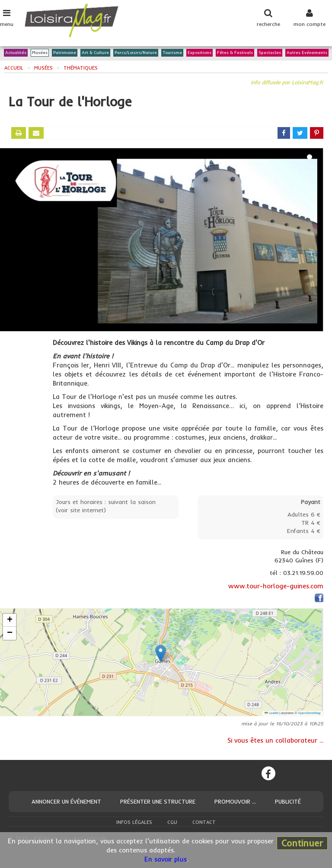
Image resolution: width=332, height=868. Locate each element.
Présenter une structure (158, 801)
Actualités (16, 53)
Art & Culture (95, 53)
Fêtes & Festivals (235, 53)
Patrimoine (65, 53)
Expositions (200, 53)
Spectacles (270, 53)
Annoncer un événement (66, 801)
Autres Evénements (307, 53)
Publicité (288, 801)
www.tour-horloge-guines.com (276, 586)
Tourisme (172, 53)
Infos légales (134, 822)
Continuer (302, 843)
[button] (161, 653)
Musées (40, 53)
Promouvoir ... (235, 801)
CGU (172, 822)
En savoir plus (166, 859)
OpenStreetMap (309, 713)
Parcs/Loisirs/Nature (136, 53)
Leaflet (271, 713)
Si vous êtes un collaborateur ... (275, 740)
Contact (204, 822)
